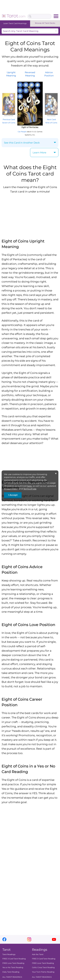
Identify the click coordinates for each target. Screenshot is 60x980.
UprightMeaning (11, 74)
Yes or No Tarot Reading (13, 967)
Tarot (6, 950)
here (29, 486)
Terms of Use (30, 489)
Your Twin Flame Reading (43, 972)
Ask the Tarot (38, 954)
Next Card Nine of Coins (51, 119)
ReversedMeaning (30, 74)
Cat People (22, 132)
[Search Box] (40, 16)
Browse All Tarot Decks (45, 23)
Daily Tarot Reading (11, 972)
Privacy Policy (11, 489)
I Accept (13, 495)
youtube (54, 939)
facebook (4, 939)
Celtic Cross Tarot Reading (43, 967)
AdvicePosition (49, 74)
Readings (40, 950)
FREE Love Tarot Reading (13, 963)
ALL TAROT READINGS (12, 977)
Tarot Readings (9, 954)
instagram (29, 939)
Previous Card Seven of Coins (9, 119)
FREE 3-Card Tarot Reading (14, 959)
